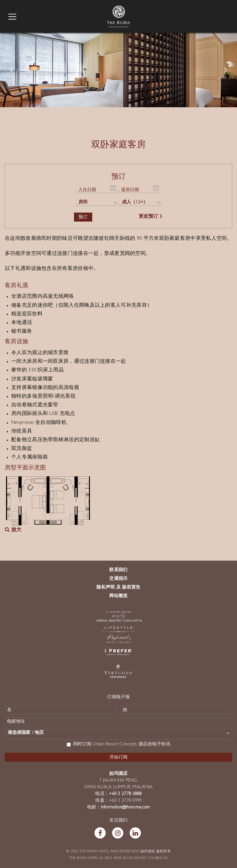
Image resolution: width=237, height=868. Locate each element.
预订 (83, 217)
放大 (13, 530)
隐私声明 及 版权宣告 (118, 588)
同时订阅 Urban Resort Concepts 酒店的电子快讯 (118, 744)
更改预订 (151, 217)
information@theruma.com (126, 807)
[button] (12, 70)
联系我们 (118, 570)
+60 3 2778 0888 (125, 794)
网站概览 (118, 596)
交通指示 (118, 579)
